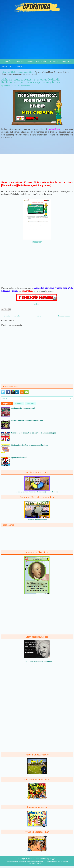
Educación (7, 61)
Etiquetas (19, 404)
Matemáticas (29, 72)
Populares (7, 404)
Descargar (37, 242)
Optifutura (7, 86)
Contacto (19, 66)
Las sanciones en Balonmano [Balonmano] (27, 421)
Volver (37, 304)
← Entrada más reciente (11, 316)
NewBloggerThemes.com (37, 863)
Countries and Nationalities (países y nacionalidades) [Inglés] (34, 433)
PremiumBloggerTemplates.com (57, 862)
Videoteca (6, 66)
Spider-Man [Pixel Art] (19, 458)
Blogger (49, 661)
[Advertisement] (37, 40)
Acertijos (54, 61)
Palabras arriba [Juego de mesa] (23, 408)
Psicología (41, 61)
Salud (30, 61)
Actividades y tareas (15, 72)
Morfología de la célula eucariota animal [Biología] (30, 445)
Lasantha (41, 862)
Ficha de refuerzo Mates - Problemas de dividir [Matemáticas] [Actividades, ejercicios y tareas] (31, 81)
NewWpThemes (19, 862)
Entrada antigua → (65, 316)
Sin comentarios (24, 86)
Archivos (30, 404)
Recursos (67, 61)
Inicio (4, 72)
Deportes (19, 61)
